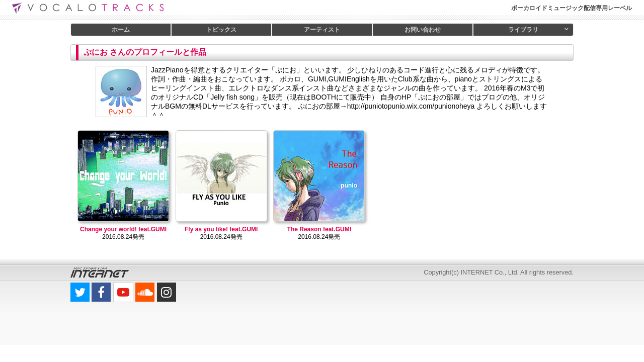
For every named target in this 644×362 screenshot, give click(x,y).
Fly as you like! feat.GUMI (221, 229)
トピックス (221, 30)
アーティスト (322, 30)
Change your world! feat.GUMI (123, 229)
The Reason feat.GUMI (319, 229)
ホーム (121, 30)
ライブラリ (523, 30)
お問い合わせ (423, 30)
